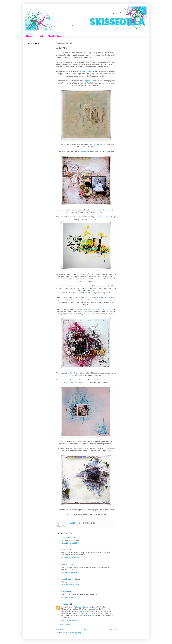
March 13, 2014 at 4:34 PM (71, 572)
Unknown (65, 604)
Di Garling (83, 441)
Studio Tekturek (93, 309)
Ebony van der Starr (102, 217)
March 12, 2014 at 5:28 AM (70, 543)
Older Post (112, 629)
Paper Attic (65, 564)
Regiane (64, 550)
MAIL (41, 36)
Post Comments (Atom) (73, 633)
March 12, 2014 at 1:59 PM (71, 558)
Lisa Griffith (95, 144)
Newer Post (60, 629)
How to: (30, 36)
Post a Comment (65, 625)
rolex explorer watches (88, 611)
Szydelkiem (74, 373)
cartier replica (90, 615)
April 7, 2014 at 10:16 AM (70, 620)
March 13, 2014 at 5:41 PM (71, 585)
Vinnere (65, 526)
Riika (99, 279)
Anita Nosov (105, 297)
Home (86, 629)
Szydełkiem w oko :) (69, 579)
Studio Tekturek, (92, 297)
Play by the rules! (57, 36)
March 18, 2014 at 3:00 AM (70, 597)
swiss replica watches (84, 607)
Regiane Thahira (85, 71)
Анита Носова (67, 537)
